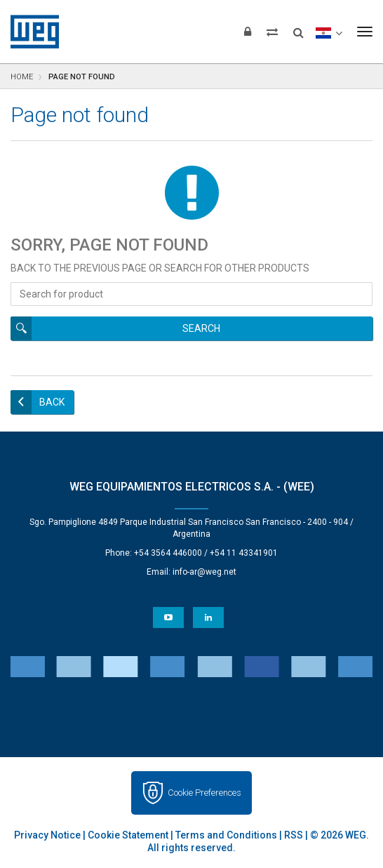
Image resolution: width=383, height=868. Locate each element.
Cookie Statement (128, 835)
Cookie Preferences (204, 793)
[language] (329, 32)
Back (52, 402)
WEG (30, 32)
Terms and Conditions (226, 835)
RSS (294, 835)
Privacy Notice (47, 835)
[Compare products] (272, 32)
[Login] (248, 32)
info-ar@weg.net (204, 572)
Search (201, 328)
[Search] (298, 28)
